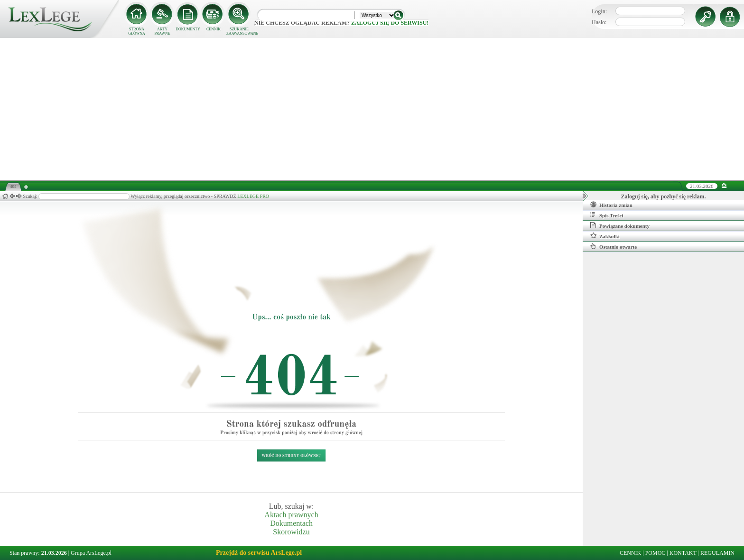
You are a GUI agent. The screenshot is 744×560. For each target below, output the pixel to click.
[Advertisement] (372, 109)
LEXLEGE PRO (253, 196)
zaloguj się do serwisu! (390, 23)
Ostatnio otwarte (614, 246)
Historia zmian (611, 205)
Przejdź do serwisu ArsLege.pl (259, 553)
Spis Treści (607, 215)
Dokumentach (291, 523)
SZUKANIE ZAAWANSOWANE (239, 31)
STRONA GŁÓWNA (137, 31)
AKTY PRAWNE (162, 31)
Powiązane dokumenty (620, 225)
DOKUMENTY (188, 29)
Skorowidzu (291, 532)
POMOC (656, 553)
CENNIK (214, 29)
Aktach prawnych (291, 515)
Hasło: (599, 22)
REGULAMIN (717, 553)
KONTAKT (683, 553)
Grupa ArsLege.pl (91, 553)
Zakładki (605, 236)
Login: (599, 11)
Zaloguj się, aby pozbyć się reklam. (664, 196)
